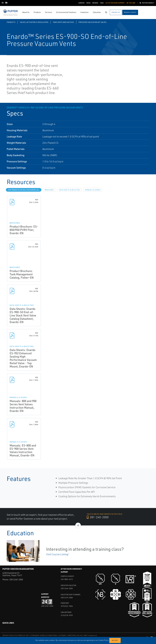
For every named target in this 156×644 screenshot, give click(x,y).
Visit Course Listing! (57, 554)
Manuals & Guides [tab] (93, 190)
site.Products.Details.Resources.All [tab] (24, 190)
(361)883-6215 (67, 579)
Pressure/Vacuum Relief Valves (92, 22)
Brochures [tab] (49, 190)
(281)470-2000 (67, 598)
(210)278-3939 (67, 615)
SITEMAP (62, 635)
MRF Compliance (90, 635)
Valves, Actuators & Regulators (34, 22)
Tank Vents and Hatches (63, 22)
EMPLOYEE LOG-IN (75, 635)
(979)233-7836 (67, 606)
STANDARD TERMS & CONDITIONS (44, 635)
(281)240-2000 (16, 579)
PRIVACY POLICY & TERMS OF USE (16, 635)
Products (11, 22)
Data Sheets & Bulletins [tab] (70, 190)
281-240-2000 (98, 517)
